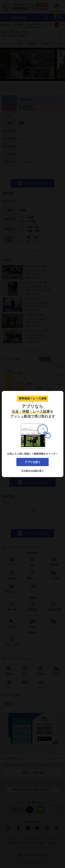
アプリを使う (33, 462)
